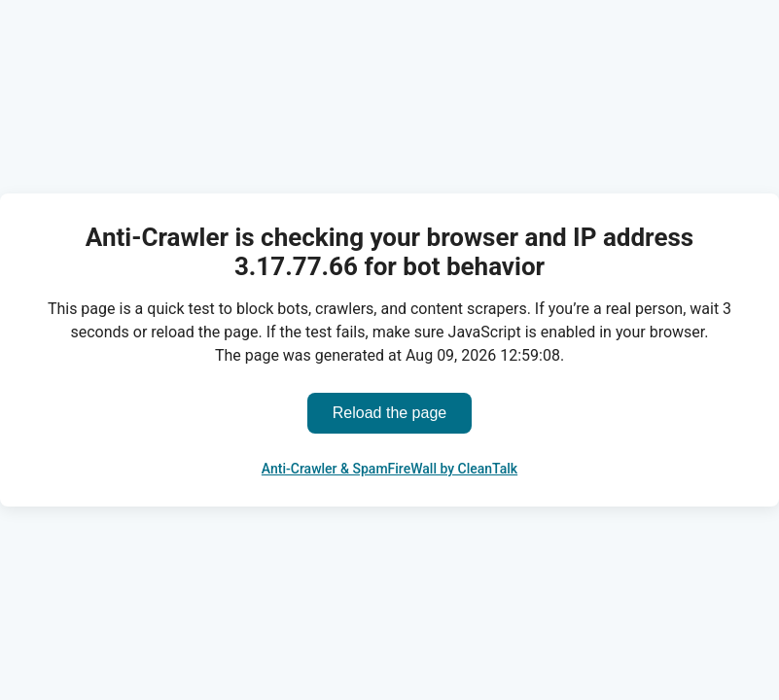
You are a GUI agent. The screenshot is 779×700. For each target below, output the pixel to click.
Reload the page (389, 413)
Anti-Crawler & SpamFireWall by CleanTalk (389, 469)
